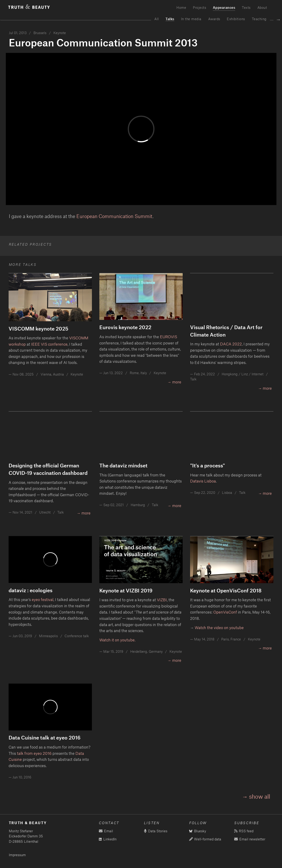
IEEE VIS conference (49, 344)
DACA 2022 (231, 344)
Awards (214, 19)
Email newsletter (250, 839)
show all (260, 796)
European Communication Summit (114, 216)
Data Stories (156, 831)
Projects (199, 7)
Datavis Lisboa (203, 481)
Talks (170, 19)
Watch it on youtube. (117, 640)
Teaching (259, 19)
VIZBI (162, 600)
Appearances (224, 7)
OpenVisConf (225, 612)
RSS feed (244, 831)
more (177, 382)
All (157, 19)
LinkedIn (108, 839)
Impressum (17, 855)
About (262, 7)
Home (181, 7)
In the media (191, 19)
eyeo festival (43, 599)
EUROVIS (169, 337)
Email (106, 831)
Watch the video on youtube (219, 627)
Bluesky (198, 831)
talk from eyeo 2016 (34, 753)
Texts (246, 7)
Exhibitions (236, 19)
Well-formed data (205, 839)
